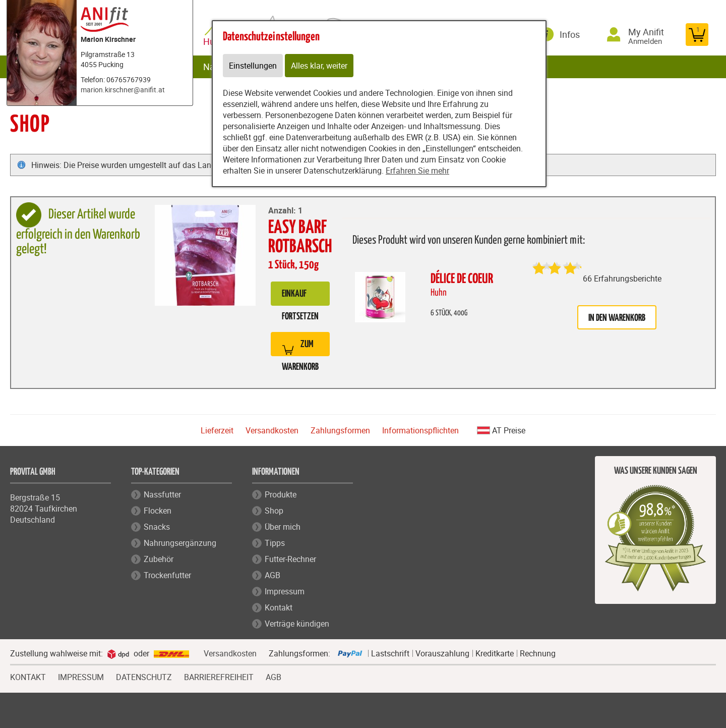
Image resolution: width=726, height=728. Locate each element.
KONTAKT (28, 676)
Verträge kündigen (297, 624)
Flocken (158, 511)
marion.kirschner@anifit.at (123, 90)
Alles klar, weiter (319, 66)
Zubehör (159, 559)
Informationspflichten (420, 430)
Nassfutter (162, 494)
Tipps (275, 543)
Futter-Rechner (290, 559)
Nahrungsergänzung (180, 543)
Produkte (281, 494)
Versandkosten (272, 430)
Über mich (283, 527)
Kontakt (279, 607)
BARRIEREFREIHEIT (219, 676)
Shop (274, 511)
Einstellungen (253, 66)
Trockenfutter (167, 575)
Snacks (157, 527)
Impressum (285, 591)
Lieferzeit (217, 430)
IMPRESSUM (81, 676)
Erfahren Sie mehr (417, 171)
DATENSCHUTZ (144, 676)
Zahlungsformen (340, 430)
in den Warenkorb (617, 318)
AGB (273, 575)
